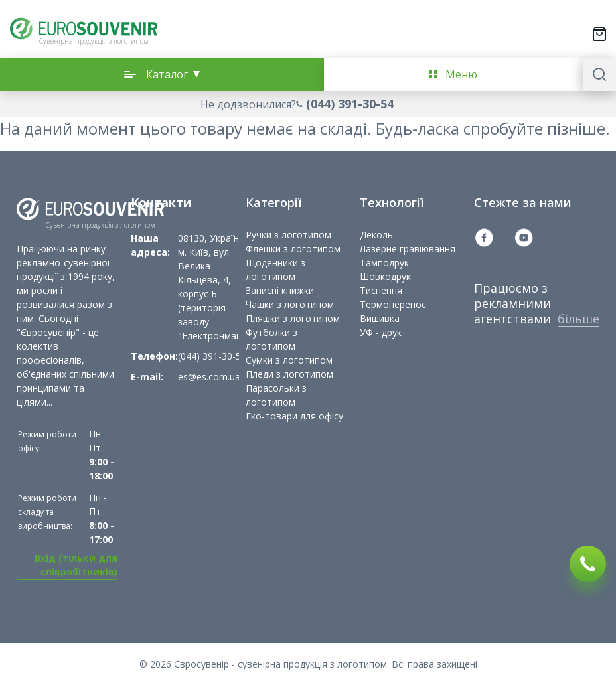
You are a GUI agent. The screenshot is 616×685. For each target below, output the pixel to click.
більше (578, 319)
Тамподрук (384, 263)
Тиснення (381, 290)
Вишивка (380, 318)
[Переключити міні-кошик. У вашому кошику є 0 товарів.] (599, 34)
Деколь (376, 235)
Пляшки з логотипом (293, 318)
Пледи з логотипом (289, 374)
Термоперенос (393, 304)
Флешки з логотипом (293, 249)
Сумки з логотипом (289, 360)
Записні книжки (280, 290)
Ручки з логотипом (288, 235)
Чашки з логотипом (290, 304)
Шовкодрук (385, 276)
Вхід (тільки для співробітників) (76, 565)
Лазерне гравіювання (408, 249)
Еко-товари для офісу (294, 416)
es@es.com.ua (209, 377)
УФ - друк (381, 332)
